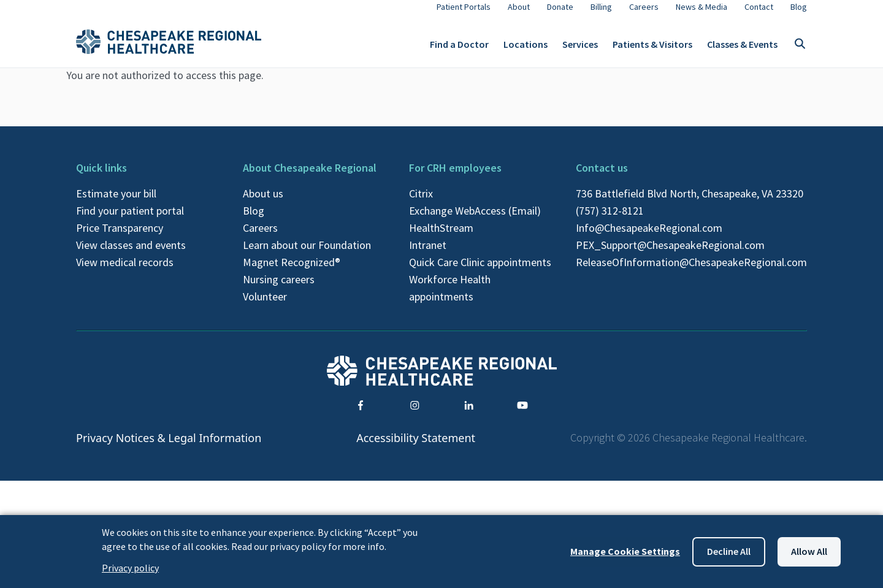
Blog (254, 220)
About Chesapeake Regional (310, 178)
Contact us (602, 178)
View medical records (125, 272)
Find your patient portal (130, 220)
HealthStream (441, 238)
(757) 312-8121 (610, 220)
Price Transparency (120, 238)
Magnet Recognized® (292, 272)
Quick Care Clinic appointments (480, 272)
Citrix (421, 203)
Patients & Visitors (652, 49)
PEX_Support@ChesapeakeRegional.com (670, 255)
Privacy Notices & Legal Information (169, 448)
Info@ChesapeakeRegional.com (649, 238)
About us (263, 203)
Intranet (428, 255)
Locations (526, 49)
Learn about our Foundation (307, 255)
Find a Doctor (459, 49)
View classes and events (131, 255)
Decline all (729, 551)
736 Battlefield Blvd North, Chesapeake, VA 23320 (690, 203)
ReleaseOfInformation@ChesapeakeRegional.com (691, 272)
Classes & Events (742, 49)
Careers (260, 238)
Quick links (101, 178)
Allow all (809, 551)
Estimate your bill (116, 203)
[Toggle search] (800, 49)
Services (580, 49)
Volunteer (265, 306)
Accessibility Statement (416, 448)
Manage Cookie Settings (625, 551)
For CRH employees (455, 178)
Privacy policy (130, 568)
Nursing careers (279, 289)
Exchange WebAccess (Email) (475, 220)
